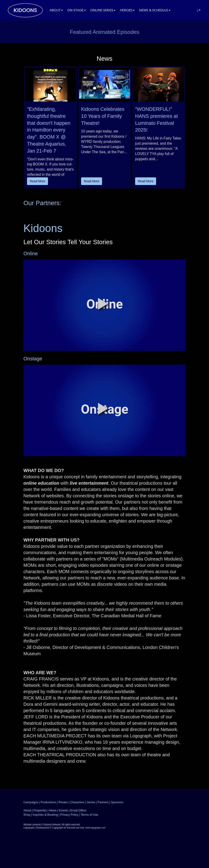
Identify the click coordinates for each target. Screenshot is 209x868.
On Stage (77, 10)
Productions (48, 802)
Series (91, 802)
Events (64, 810)
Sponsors (117, 802)
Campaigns (31, 802)
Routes (63, 802)
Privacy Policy (69, 815)
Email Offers (78, 810)
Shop (27, 815)
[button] (103, 304)
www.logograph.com (95, 828)
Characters (77, 802)
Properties (40, 810)
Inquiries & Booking (45, 815)
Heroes (127, 10)
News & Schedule (155, 10)
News (53, 810)
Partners (103, 802)
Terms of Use (90, 815)
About (56, 10)
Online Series (103, 10)
